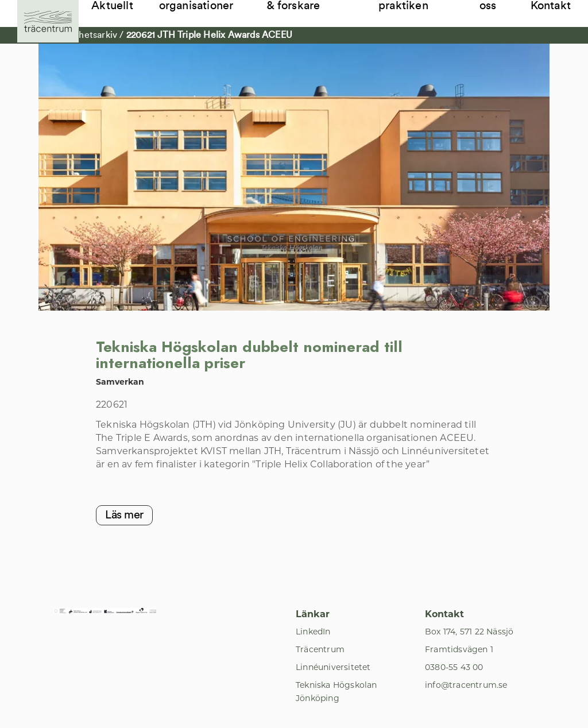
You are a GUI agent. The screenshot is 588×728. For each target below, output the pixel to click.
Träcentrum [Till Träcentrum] (320, 649)
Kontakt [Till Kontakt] (551, 6)
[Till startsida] (48, 21)
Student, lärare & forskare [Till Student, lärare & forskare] (305, 6)
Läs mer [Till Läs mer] (124, 515)
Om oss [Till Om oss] (489, 6)
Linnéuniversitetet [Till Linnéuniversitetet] (333, 667)
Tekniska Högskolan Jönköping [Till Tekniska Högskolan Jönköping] (336, 692)
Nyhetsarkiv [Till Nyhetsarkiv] (93, 35)
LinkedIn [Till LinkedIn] (313, 632)
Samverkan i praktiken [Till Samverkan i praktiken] (410, 6)
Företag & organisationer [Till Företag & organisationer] (196, 6)
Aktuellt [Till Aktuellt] (112, 6)
